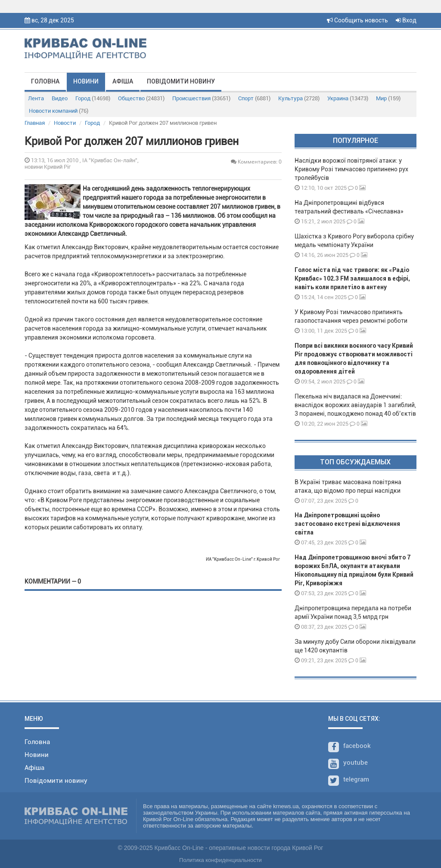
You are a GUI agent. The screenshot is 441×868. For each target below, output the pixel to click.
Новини (86, 81)
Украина (348, 98)
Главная (35, 123)
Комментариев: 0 (256, 162)
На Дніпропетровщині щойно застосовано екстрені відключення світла (347, 524)
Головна (45, 81)
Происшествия (201, 98)
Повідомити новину (181, 81)
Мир (388, 98)
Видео (60, 98)
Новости (65, 123)
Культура (299, 98)
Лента (36, 98)
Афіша (123, 81)
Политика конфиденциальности (220, 860)
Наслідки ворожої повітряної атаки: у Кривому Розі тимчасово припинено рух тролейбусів (351, 169)
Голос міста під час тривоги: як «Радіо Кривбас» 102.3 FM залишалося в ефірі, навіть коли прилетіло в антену (352, 278)
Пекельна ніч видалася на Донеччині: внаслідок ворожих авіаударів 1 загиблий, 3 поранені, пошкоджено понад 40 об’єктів (355, 405)
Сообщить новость (357, 20)
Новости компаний (59, 111)
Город (93, 98)
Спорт (254, 98)
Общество (141, 98)
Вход (406, 20)
